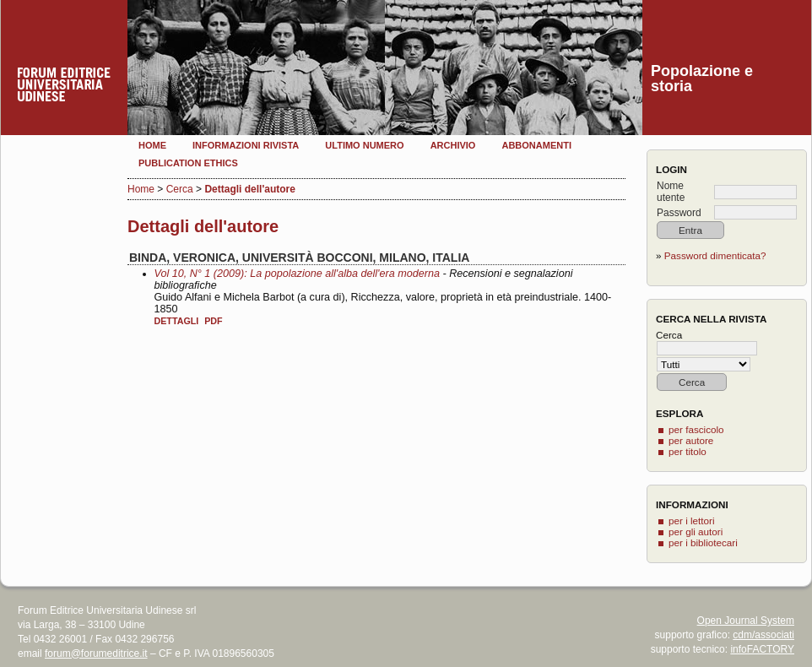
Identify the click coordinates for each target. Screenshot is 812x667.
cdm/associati (763, 635)
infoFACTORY (762, 649)
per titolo (687, 451)
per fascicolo (696, 429)
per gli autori (696, 531)
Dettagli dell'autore (250, 189)
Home (152, 145)
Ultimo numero (364, 145)
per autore (691, 440)
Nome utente (671, 192)
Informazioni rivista (246, 145)
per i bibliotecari (703, 542)
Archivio (453, 145)
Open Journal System (746, 621)
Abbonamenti (536, 145)
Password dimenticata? (715, 255)
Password (679, 213)
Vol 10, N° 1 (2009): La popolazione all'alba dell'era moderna (297, 274)
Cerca (180, 189)
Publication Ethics (188, 163)
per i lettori (692, 521)
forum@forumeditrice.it (96, 653)
